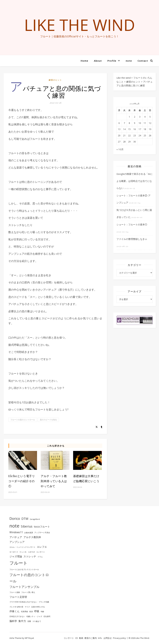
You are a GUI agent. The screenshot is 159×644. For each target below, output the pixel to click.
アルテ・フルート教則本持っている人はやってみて (54, 481)
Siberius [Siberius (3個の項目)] (27, 526)
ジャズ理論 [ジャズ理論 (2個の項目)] (16, 556)
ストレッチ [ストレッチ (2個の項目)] (30, 556)
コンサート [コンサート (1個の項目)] (41, 552)
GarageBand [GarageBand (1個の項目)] (35, 519)
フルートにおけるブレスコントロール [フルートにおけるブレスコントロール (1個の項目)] (24, 569)
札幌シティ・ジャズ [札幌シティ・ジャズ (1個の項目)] (34, 616)
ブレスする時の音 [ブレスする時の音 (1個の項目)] (16, 607)
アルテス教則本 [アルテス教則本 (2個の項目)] (32, 537)
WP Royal (29, 638)
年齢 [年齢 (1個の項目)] (42, 612)
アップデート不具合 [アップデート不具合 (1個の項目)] (42, 533)
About (98, 61)
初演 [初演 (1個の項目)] (31, 612)
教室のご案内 (91, 638)
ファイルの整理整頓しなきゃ (132, 239)
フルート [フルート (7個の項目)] (19, 563)
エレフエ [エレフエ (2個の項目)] (42, 547)
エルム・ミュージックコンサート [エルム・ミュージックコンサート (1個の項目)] (22, 547)
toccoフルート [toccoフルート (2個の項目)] (42, 527)
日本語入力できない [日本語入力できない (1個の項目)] (17, 616)
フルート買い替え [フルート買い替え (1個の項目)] (28, 592)
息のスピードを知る (48, 420)
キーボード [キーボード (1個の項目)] (14, 552)
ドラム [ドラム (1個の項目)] (40, 557)
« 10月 (120, 149)
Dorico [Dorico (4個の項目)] (15, 518)
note (129, 61)
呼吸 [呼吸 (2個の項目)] (37, 611)
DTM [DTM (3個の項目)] (25, 519)
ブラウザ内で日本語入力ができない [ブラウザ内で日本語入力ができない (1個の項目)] (23, 602)
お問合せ (108, 638)
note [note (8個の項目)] (14, 526)
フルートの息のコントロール (23, 420)
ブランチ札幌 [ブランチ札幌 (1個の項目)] (44, 602)
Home (84, 61)
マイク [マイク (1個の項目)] (27, 607)
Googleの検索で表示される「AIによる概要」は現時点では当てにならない (134, 181)
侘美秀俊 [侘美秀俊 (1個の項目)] (24, 612)
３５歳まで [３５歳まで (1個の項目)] (37, 621)
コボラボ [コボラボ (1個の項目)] (31, 552)
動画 (81, 638)
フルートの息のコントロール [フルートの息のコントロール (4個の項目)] (29, 578)
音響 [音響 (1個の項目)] (29, 621)
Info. (100, 638)
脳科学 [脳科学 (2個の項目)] (13, 621)
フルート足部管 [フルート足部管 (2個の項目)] (18, 597)
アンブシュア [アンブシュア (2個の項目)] (17, 542)
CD (77, 638)
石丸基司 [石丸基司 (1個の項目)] (47, 616)
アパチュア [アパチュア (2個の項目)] (16, 537)
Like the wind (80, 25)
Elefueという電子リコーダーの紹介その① (22, 481)
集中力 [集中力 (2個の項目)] (22, 621)
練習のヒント (55, 80)
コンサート (69, 638)
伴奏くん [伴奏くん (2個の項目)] (14, 611)
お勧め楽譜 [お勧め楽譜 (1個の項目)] (29, 533)
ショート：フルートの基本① (132, 224)
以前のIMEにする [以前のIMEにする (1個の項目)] (38, 607)
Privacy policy (119, 638)
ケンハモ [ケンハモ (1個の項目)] (23, 552)
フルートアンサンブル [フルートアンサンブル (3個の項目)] (24, 587)
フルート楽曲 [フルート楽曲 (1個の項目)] (15, 592)
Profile (112, 61)
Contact (143, 61)
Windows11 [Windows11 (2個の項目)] (16, 532)
